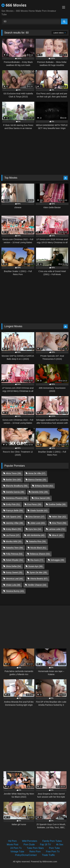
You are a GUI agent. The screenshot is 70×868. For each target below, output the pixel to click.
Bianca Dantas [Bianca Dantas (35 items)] (37, 480)
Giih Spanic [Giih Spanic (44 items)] (13, 517)
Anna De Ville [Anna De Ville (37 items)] (37, 473)
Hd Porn (12, 841)
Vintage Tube (17, 852)
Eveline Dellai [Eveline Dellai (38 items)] (57, 504)
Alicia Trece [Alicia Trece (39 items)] (13, 473)
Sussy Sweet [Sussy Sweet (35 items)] (14, 572)
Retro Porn (35, 852)
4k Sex (60, 845)
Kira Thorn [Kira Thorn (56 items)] (59, 523)
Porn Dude (29, 845)
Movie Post (13, 845)
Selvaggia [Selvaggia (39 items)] (57, 560)
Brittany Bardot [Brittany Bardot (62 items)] (44, 486)
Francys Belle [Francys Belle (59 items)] (14, 510)
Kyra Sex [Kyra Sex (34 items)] (35, 529)
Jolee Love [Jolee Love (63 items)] (38, 523)
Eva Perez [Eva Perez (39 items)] (34, 504)
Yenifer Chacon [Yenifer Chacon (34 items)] (37, 585)
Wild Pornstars (30, 841)
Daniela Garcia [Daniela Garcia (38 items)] (15, 492)
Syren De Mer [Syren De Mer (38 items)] (38, 572)
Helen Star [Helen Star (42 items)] (59, 517)
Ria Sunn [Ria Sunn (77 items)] (37, 560)
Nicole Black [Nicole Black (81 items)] (38, 548)
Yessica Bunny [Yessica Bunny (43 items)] (15, 591)
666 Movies (14, 5)
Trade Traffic (48, 855)
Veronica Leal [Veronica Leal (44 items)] (14, 579)
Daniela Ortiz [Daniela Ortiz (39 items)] (40, 492)
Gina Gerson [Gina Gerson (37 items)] (36, 517)
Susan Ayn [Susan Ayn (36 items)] (35, 566)
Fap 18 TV (45, 845)
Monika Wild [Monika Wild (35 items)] (14, 541)
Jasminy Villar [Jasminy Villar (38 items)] (14, 523)
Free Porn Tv (53, 852)
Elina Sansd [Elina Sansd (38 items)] (42, 498)
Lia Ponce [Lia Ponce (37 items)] (13, 535)
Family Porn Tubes (52, 841)
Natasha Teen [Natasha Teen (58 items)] (14, 548)
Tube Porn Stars (35, 848)
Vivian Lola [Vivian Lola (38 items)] (13, 585)
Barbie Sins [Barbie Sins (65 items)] (13, 480)
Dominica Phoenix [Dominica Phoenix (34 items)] (16, 498)
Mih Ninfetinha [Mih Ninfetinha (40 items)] (36, 535)
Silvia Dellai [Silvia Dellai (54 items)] (13, 566)
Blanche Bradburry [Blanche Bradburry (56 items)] (17, 486)
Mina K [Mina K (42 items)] (57, 535)
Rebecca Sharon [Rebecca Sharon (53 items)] (40, 554)
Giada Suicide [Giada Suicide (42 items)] (39, 510)
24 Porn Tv (16, 848)
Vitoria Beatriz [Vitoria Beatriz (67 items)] (39, 579)
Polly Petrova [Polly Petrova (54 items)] (14, 554)
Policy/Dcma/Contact (26, 855)
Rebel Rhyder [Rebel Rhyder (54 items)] (14, 560)
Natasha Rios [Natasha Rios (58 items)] (37, 541)
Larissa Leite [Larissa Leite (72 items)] (57, 529)
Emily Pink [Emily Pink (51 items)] (13, 504)
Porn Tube (54, 848)
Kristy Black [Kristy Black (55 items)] (13, 529)
